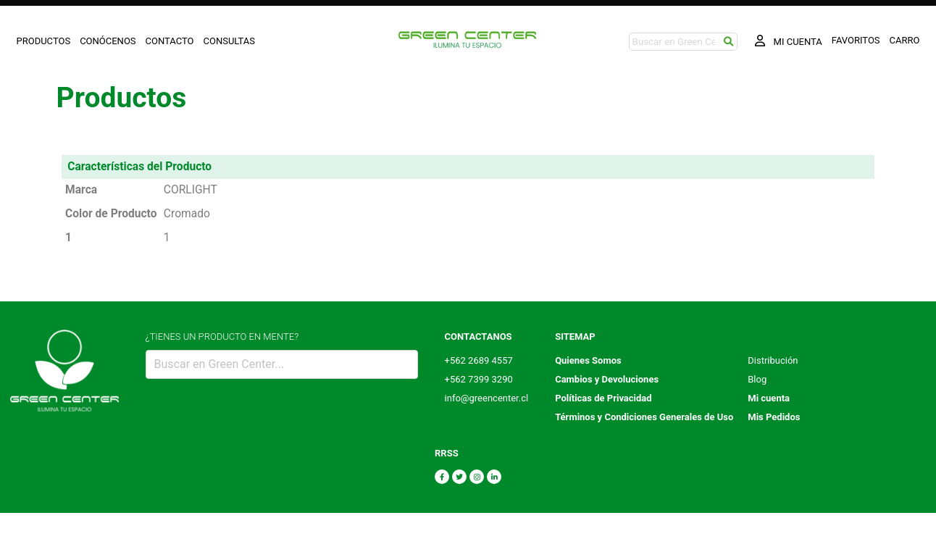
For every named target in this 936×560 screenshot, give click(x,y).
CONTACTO (170, 41)
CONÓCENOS (108, 41)
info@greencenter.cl (487, 398)
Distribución (773, 360)
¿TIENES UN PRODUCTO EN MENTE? (222, 337)
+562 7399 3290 (479, 379)
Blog (757, 379)
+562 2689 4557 (479, 360)
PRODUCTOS (44, 41)
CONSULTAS (230, 41)
